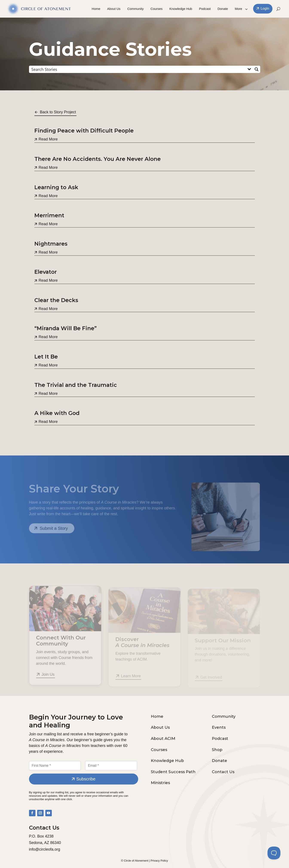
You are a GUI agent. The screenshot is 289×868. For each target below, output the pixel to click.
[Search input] (138, 69)
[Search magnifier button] (257, 69)
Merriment (49, 229)
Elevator (46, 285)
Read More (48, 152)
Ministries (160, 783)
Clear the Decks (56, 313)
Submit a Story (54, 531)
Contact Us (223, 772)
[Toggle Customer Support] (274, 853)
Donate (223, 9)
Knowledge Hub (181, 9)
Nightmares (51, 257)
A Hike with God (57, 426)
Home (96, 9)
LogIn (265, 9)
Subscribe (86, 779)
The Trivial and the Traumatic (76, 398)
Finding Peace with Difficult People (84, 144)
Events (219, 727)
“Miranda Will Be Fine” (66, 341)
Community (136, 9)
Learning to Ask (56, 200)
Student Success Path (173, 772)
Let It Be (46, 370)
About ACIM (163, 739)
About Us (114, 9)
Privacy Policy (159, 861)
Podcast (205, 9)
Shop (217, 750)
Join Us (48, 678)
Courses (156, 9)
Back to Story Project (58, 112)
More (239, 9)
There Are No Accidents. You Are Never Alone (98, 172)
